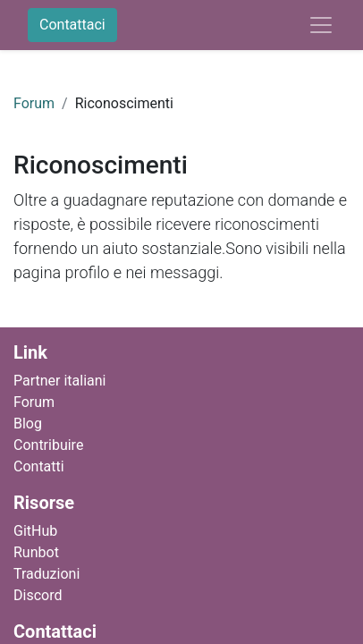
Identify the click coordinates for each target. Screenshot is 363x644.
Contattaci (72, 25)
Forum (34, 103)
